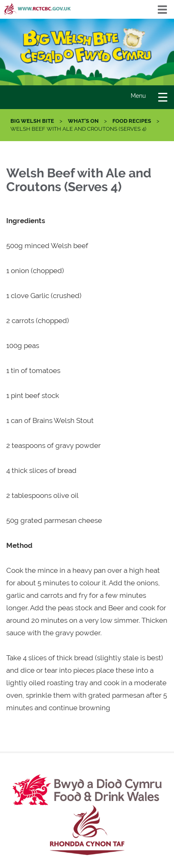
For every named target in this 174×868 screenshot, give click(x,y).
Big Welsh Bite (32, 121)
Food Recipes (132, 121)
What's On (83, 121)
